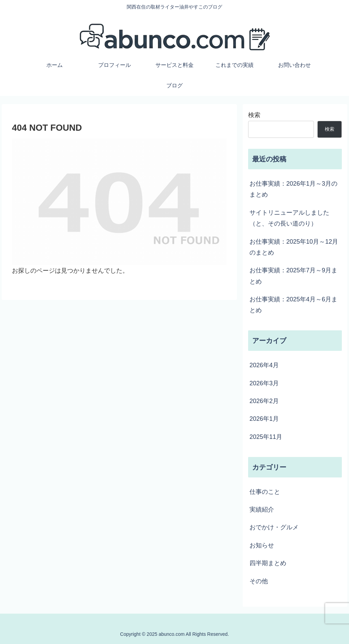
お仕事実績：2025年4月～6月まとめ (293, 305)
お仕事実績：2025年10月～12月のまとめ (294, 247)
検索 (254, 115)
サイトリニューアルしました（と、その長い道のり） (289, 218)
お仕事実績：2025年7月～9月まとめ (293, 276)
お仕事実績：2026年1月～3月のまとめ (293, 189)
